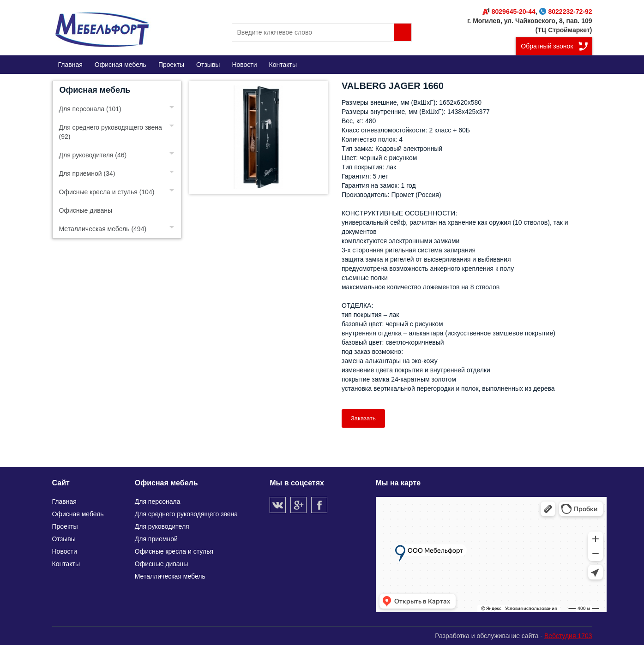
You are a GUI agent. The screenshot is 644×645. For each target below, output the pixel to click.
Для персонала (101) (90, 109)
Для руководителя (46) (93, 155)
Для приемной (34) (87, 173)
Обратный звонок (547, 46)
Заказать (363, 418)
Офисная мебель (95, 90)
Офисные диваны (86, 210)
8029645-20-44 (509, 12)
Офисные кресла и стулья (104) (107, 192)
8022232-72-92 (566, 12)
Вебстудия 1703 (568, 636)
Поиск (403, 32)
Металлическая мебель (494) (103, 229)
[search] (322, 32)
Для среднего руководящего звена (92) (111, 132)
